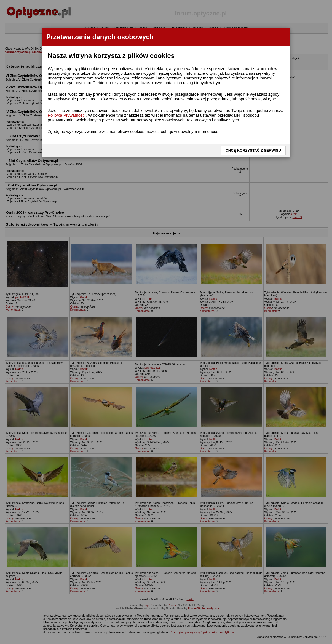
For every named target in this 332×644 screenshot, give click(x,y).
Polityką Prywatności (67, 115)
